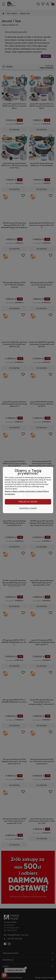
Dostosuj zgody (28, 508)
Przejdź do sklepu (28, 502)
